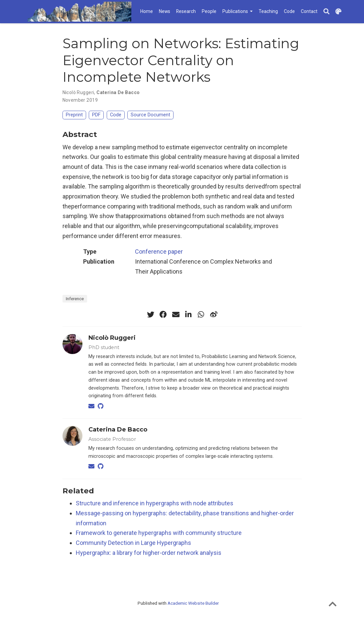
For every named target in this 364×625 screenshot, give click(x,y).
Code (116, 115)
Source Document (150, 115)
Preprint (74, 115)
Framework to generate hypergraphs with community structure (159, 533)
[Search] (326, 12)
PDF (96, 115)
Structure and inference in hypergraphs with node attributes (155, 503)
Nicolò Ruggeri (78, 92)
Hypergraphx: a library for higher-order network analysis (149, 553)
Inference (75, 299)
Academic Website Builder (193, 603)
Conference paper (159, 251)
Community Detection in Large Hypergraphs (133, 543)
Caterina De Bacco (118, 92)
